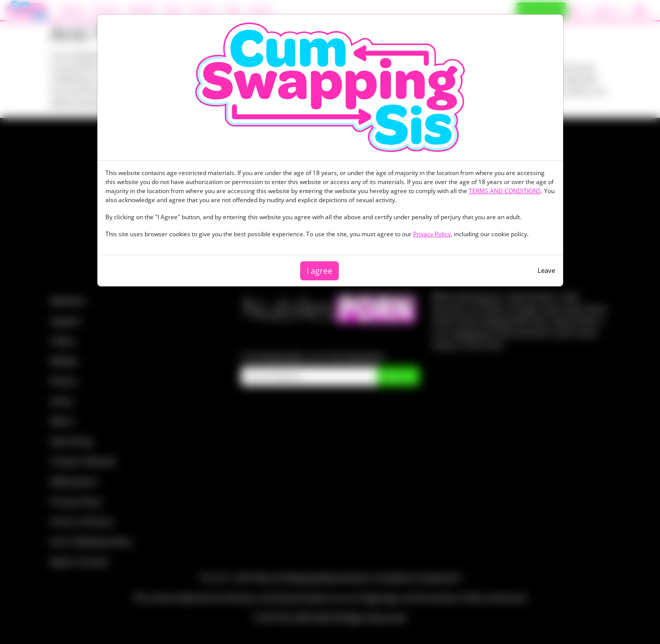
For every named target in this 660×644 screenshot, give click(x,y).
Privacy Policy (432, 234)
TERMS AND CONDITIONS (505, 191)
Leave (546, 270)
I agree (319, 271)
